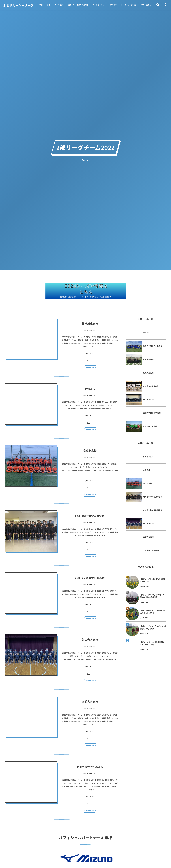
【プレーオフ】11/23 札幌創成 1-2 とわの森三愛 (152, 643)
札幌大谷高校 (148, 359)
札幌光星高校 (148, 373)
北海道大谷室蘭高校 (151, 386)
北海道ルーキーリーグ (18, 5)
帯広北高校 (90, 453)
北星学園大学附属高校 (90, 769)
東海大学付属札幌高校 (152, 413)
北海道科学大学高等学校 (91, 518)
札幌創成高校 (90, 326)
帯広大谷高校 (90, 642)
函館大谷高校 (90, 704)
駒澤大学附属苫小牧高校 (153, 346)
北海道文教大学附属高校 (90, 580)
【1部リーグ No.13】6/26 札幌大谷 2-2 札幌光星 (152, 612)
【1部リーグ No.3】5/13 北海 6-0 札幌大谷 (153, 580)
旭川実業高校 (148, 399)
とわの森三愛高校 (150, 426)
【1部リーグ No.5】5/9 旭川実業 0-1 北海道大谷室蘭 (152, 596)
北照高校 (90, 391)
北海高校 (147, 333)
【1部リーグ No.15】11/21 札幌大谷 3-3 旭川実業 (153, 627)
